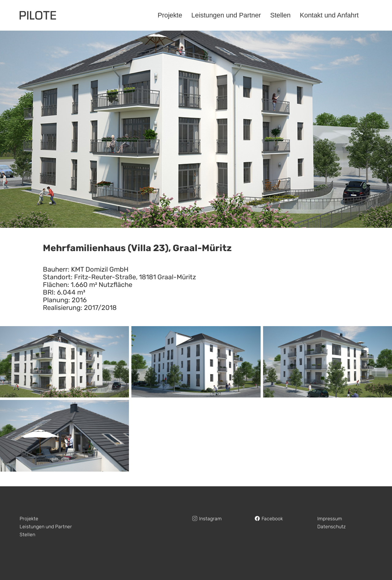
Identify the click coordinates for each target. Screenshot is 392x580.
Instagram (210, 519)
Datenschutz (332, 527)
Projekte (29, 519)
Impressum (330, 519)
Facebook (272, 519)
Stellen (27, 535)
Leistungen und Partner (46, 527)
